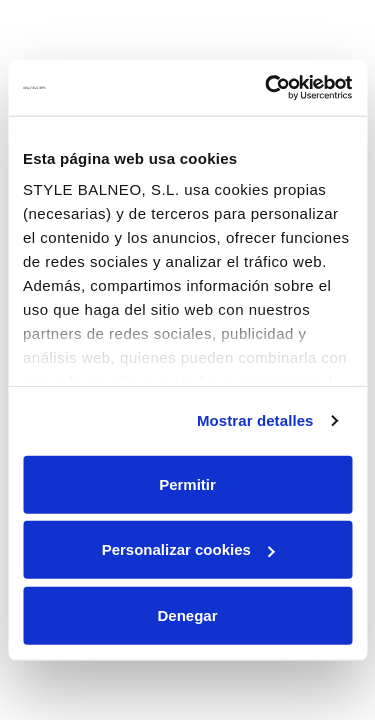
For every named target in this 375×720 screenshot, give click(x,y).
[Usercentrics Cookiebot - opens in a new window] (267, 88)
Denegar (187, 614)
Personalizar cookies (188, 549)
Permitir (187, 483)
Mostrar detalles (255, 420)
